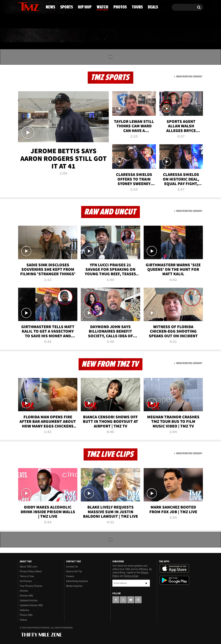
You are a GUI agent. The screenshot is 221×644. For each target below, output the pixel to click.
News (26, 35)
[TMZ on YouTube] (131, 600)
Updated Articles (29, 600)
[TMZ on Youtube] (32, 6)
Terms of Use (27, 576)
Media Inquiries (74, 586)
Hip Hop (81, 35)
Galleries (24, 610)
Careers (70, 576)
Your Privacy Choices (31, 586)
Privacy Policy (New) (31, 571)
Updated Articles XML (31, 605)
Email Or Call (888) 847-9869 (57, 21)
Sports (52, 35)
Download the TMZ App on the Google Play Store (174, 580)
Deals (189, 35)
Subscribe (146, 583)
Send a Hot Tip (74, 571)
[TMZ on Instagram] (38, 6)
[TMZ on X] (26, 6)
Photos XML (26, 615)
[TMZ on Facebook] (21, 6)
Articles (24, 591)
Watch (109, 35)
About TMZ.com (28, 567)
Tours (164, 35)
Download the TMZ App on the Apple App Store (174, 568)
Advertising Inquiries (77, 581)
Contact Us (72, 567)
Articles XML (27, 596)
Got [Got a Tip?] (29, 21)
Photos (137, 35)
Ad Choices (26, 581)
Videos (23, 620)
